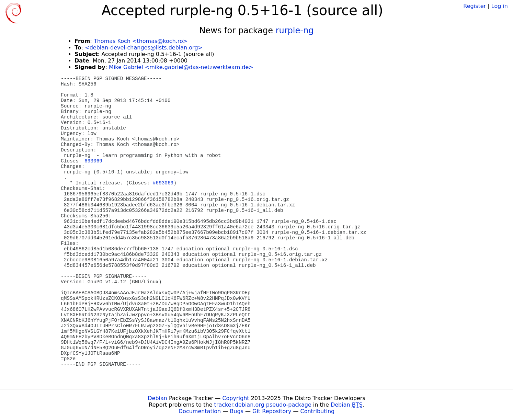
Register (475, 6)
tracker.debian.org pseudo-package (263, 405)
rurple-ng (295, 31)
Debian (157, 398)
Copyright (236, 398)
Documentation (200, 411)
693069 (93, 161)
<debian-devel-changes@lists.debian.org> (144, 48)
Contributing (318, 411)
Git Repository (272, 411)
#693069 (163, 183)
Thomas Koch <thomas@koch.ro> (141, 41)
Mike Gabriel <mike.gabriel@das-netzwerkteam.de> (181, 67)
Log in (500, 6)
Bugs (237, 411)
